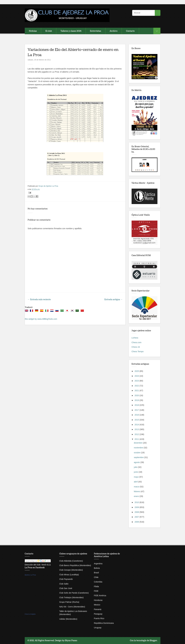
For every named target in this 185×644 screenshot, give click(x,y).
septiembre (139, 457)
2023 (137, 381)
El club (49, 31)
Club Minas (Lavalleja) (69, 575)
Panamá (98, 609)
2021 (137, 391)
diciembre (138, 443)
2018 (137, 405)
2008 (137, 512)
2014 (137, 425)
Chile (96, 577)
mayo (137, 477)
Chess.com (137, 342)
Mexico (97, 605)
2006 (137, 522)
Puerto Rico (99, 618)
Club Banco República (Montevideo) (75, 565)
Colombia (98, 582)
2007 (137, 517)
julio (136, 467)
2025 (137, 371)
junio (136, 472)
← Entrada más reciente (39, 300)
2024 (137, 376)
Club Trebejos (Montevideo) (72, 597)
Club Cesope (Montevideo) (71, 570)
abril (136, 482)
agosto (137, 462)
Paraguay (98, 614)
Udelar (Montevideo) (68, 619)
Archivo (114, 31)
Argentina (98, 564)
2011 (137, 439)
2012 (137, 434)
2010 (137, 502)
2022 (137, 386)
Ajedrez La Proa (30, 575)
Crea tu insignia (30, 614)
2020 (137, 395)
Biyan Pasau (71, 641)
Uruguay (98, 628)
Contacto (130, 31)
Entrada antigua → (113, 300)
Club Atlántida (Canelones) (71, 561)
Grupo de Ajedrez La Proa (48, 186)
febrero (137, 491)
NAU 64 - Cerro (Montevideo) (72, 607)
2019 (137, 400)
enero (137, 496)
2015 (137, 420)
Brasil (96, 573)
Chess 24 (136, 347)
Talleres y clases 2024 (71, 31)
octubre (137, 453)
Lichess (135, 338)
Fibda (96, 586)
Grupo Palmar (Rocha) (69, 602)
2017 (137, 410)
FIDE (96, 591)
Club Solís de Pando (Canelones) (74, 593)
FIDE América (100, 596)
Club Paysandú (66, 579)
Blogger (153, 641)
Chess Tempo (138, 351)
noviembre (139, 448)
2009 (137, 507)
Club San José (66, 588)
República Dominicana (104, 623)
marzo (137, 487)
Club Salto (64, 584)
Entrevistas (96, 31)
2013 (137, 429)
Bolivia (97, 568)
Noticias (33, 31)
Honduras (98, 600)
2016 (137, 415)
